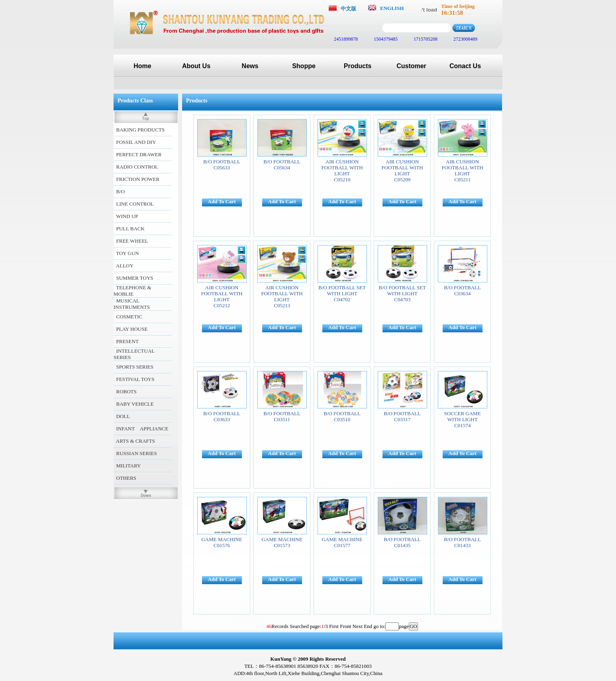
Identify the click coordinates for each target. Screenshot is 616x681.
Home (142, 66)
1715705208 (425, 39)
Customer (411, 66)
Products (358, 66)
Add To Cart (222, 201)
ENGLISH (392, 8)
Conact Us (465, 66)
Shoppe (304, 66)
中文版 (348, 9)
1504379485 (385, 39)
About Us (196, 66)
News (250, 66)
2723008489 (465, 39)
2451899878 (345, 39)
